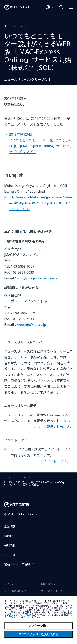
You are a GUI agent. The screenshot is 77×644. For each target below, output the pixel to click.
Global (22, 514)
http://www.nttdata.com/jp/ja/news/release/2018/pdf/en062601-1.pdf (40, 203)
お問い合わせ (48, 584)
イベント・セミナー (58, 461)
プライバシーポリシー (53, 591)
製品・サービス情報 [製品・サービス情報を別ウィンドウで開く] (17, 564)
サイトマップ (11, 584)
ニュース (22, 26)
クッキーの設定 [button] (24, 615)
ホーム (8, 26)
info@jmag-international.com (40, 278)
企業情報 (10, 526)
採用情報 (10, 545)
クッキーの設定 (39, 626)
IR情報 (8, 536)
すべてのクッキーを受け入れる (39, 634)
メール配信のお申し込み (55, 427)
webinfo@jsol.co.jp (32, 325)
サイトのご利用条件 (15, 591)
